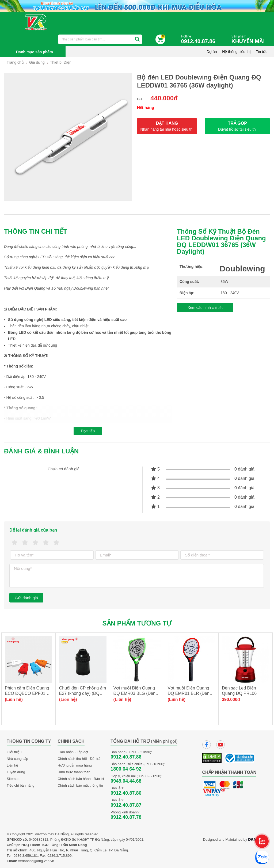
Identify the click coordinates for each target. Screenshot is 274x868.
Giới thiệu (14, 752)
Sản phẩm (249, 39)
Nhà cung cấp (17, 759)
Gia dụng (37, 62)
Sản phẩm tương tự (137, 623)
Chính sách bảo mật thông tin (80, 785)
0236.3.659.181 (26, 856)
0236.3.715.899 (59, 856)
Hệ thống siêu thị (236, 52)
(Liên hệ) (14, 700)
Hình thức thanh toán (74, 772)
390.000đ (231, 700)
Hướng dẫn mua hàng (75, 765)
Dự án (212, 52)
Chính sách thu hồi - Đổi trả (79, 759)
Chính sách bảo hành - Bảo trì (81, 779)
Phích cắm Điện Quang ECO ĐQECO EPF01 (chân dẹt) (27, 693)
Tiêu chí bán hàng (21, 785)
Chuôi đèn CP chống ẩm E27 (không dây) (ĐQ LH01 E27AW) (83, 693)
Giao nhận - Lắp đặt (73, 752)
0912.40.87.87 (126, 805)
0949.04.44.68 (126, 781)
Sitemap (13, 779)
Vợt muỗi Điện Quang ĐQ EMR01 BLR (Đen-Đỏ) (189, 693)
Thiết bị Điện (61, 62)
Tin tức (262, 52)
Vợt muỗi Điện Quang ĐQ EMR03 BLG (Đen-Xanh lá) (135, 693)
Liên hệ (12, 765)
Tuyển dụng (16, 772)
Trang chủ (15, 62)
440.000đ (164, 98)
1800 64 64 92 (126, 769)
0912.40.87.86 (126, 757)
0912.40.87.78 (126, 817)
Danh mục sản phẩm (35, 52)
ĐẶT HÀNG (167, 126)
